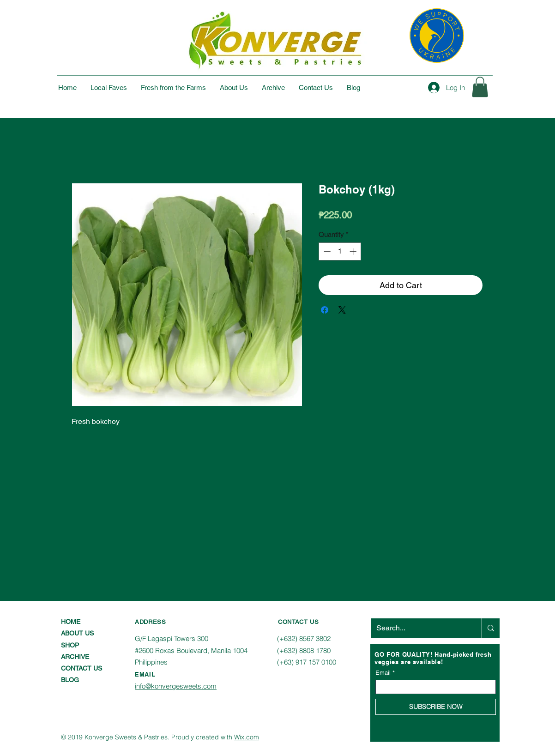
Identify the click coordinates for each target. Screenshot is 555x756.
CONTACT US (81, 668)
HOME (71, 622)
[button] (480, 87)
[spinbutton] (340, 251)
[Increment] (354, 251)
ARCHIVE (75, 657)
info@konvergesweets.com (176, 686)
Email (383, 673)
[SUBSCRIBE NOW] (436, 707)
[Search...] (419, 628)
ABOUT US (77, 633)
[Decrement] (326, 251)
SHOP (70, 645)
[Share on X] (342, 310)
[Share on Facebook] (325, 310)
